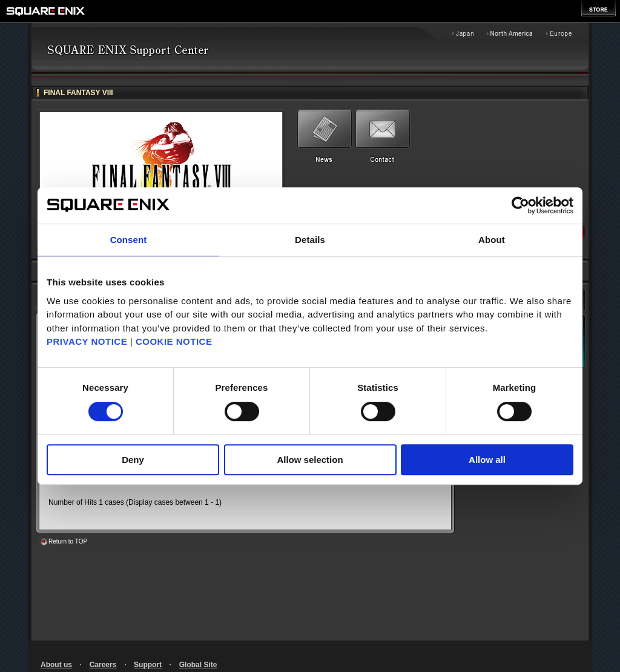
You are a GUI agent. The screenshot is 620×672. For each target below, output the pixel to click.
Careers (103, 665)
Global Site (198, 665)
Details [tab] (310, 240)
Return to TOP (68, 541)
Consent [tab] (129, 240)
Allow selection (310, 460)
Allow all (487, 460)
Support (148, 665)
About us (56, 665)
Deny (133, 460)
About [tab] (492, 240)
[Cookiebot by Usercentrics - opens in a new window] (520, 205)
